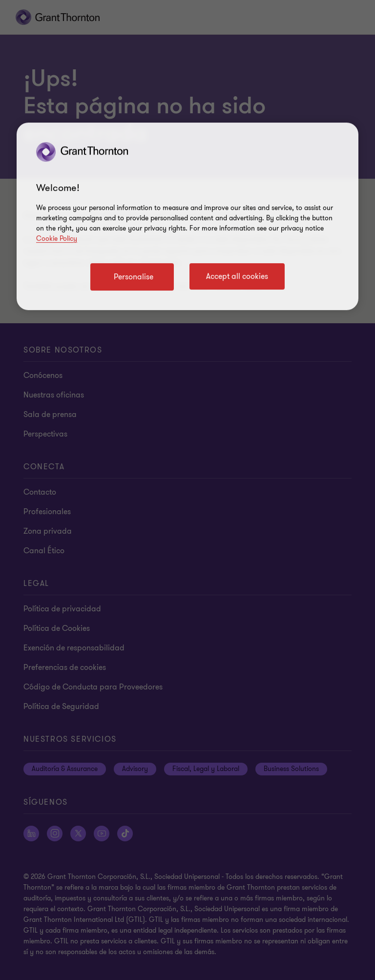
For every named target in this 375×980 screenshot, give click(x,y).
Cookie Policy (57, 239)
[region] (187, 216)
